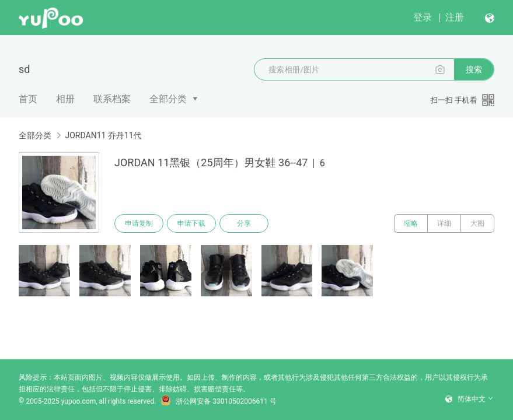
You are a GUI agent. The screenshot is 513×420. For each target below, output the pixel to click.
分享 (244, 223)
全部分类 (168, 99)
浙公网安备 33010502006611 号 (218, 401)
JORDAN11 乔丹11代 (103, 135)
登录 (423, 17)
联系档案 (112, 99)
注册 (455, 17)
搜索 (474, 69)
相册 (65, 99)
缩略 (411, 223)
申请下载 (191, 223)
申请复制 (139, 223)
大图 (477, 223)
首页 (28, 99)
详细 (444, 223)
